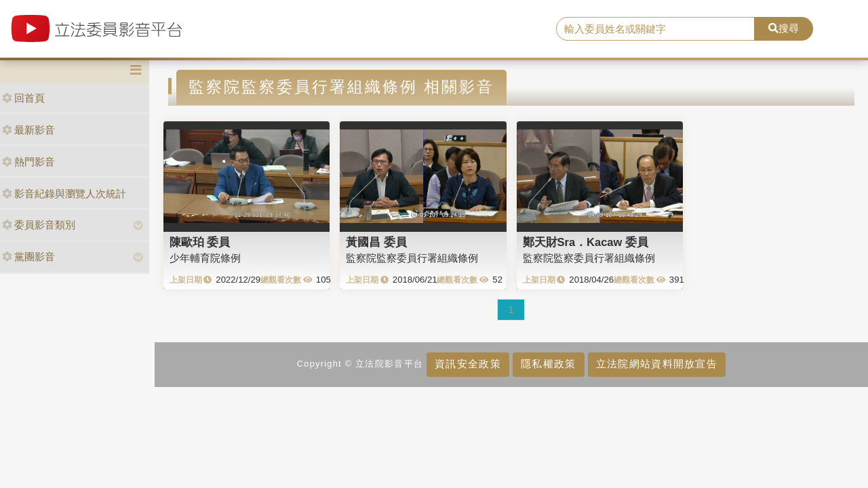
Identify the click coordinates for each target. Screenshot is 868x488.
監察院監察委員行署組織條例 (412, 258)
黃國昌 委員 (376, 242)
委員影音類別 (39, 225)
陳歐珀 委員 (200, 242)
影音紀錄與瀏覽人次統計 (64, 194)
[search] (655, 29)
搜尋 (784, 28)
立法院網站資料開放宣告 (657, 364)
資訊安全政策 (468, 364)
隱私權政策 (548, 364)
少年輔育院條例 (205, 258)
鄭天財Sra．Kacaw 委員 (586, 242)
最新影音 (28, 130)
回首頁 (23, 98)
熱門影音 (28, 162)
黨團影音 (28, 257)
